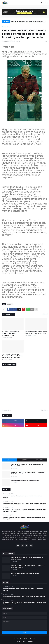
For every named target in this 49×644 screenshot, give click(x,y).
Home (4, 27)
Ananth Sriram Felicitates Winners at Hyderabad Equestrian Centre (10, 333)
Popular (9, 460)
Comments (40, 460)
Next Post (43, 410)
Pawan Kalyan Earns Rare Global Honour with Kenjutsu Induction (36, 333)
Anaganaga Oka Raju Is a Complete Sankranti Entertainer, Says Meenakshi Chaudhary (13, 356)
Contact (31, 641)
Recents (24, 460)
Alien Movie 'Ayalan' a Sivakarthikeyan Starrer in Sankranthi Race (27, 22)
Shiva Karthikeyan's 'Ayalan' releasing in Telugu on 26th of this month (28, 473)
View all (45, 314)
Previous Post (7, 410)
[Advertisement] (24, 443)
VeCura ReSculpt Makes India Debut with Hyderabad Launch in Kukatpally (24, 518)
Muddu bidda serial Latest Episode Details (25, 480)
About (24, 641)
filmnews (10, 27)
